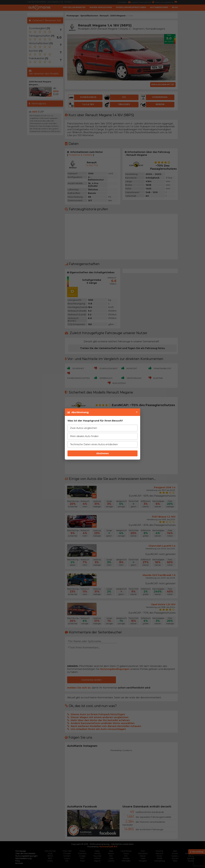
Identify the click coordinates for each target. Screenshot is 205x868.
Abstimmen (102, 453)
